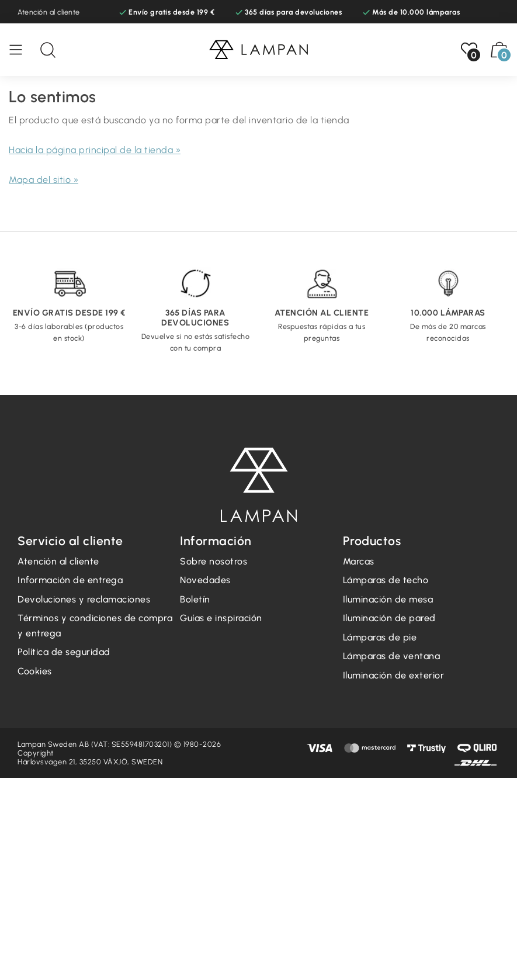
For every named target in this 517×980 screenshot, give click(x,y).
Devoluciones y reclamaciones (84, 599)
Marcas (359, 561)
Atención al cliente (49, 12)
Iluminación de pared (389, 618)
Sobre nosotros (214, 561)
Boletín (195, 599)
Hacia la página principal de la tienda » (95, 150)
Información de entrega (70, 580)
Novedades (205, 580)
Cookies (35, 671)
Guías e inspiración (221, 618)
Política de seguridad (64, 652)
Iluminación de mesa (388, 599)
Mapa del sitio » (44, 180)
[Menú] (22, 50)
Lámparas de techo (386, 580)
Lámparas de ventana (392, 656)
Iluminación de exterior (394, 675)
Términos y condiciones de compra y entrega (95, 626)
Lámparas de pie (380, 637)
